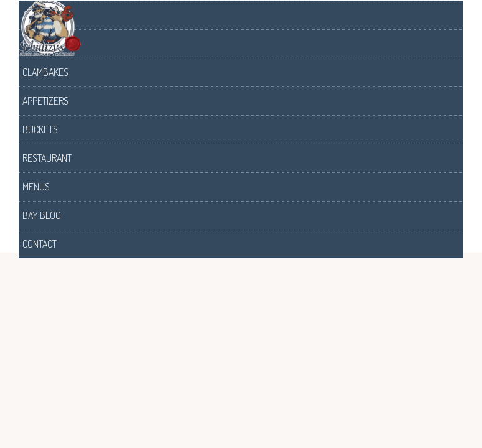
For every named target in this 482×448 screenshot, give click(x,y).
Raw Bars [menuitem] (42, 44)
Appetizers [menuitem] (45, 101)
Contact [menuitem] (40, 244)
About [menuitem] (35, 15)
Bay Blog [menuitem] (42, 215)
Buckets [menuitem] (40, 129)
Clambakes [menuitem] (45, 72)
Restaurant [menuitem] (47, 158)
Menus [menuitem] (36, 187)
